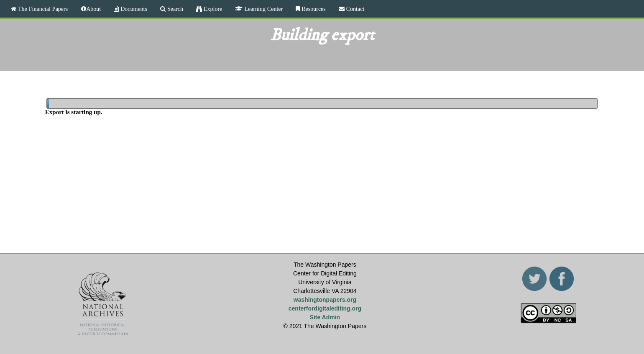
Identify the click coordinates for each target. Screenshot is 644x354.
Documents (133, 9)
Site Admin (325, 317)
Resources (313, 9)
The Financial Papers (42, 9)
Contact (355, 9)
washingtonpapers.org (325, 300)
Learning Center (263, 9)
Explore (212, 9)
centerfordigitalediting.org (325, 308)
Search (174, 9)
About (93, 9)
